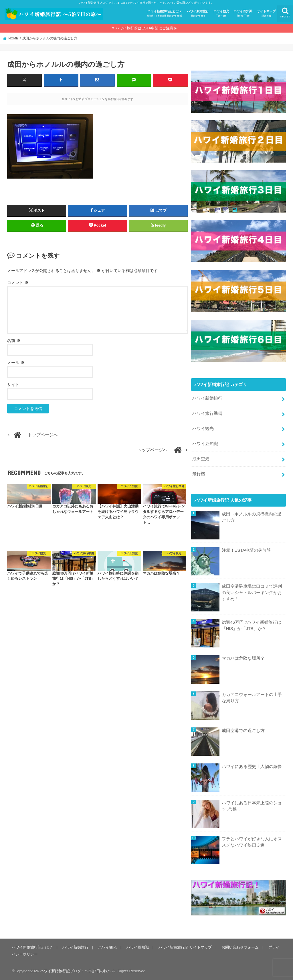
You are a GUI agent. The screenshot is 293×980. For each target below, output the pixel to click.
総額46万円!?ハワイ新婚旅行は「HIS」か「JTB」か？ (252, 625)
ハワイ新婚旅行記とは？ (165, 14)
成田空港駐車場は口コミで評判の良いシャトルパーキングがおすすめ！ (252, 593)
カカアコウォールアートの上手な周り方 (252, 698)
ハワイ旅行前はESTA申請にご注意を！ (148, 28)
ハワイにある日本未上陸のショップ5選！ (252, 806)
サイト (13, 385)
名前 (14, 341)
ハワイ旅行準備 (207, 413)
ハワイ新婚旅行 (198, 14)
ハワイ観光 (221, 14)
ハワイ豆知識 (243, 14)
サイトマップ (266, 14)
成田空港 (201, 459)
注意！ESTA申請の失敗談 (247, 550)
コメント (18, 283)
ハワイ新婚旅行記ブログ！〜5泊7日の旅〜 (76, 971)
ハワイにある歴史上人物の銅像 (252, 767)
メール (16, 363)
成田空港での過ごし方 (243, 731)
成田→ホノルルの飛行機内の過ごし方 (252, 517)
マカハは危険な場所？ (243, 658)
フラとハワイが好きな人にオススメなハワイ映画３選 (252, 842)
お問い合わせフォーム (240, 947)
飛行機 (199, 474)
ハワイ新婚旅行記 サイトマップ (185, 947)
